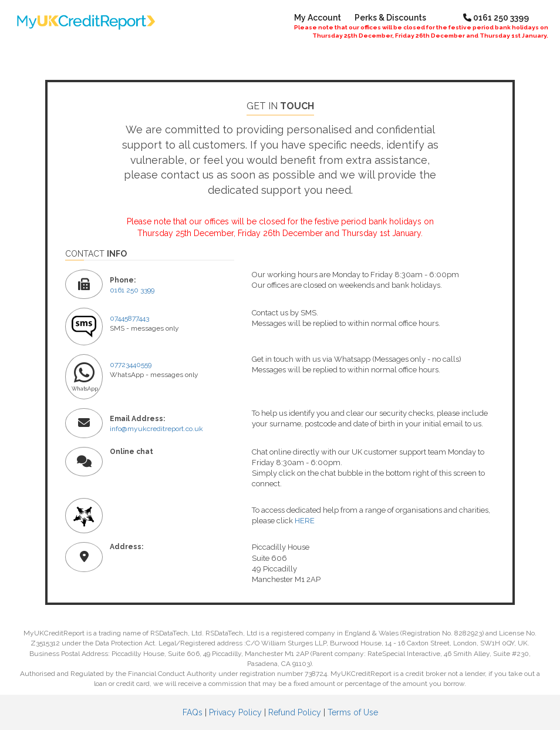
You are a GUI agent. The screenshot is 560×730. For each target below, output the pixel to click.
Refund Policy (295, 712)
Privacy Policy (235, 712)
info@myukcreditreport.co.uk (156, 429)
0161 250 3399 (496, 18)
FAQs (193, 712)
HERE (305, 521)
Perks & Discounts (391, 18)
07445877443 (129, 318)
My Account (318, 18)
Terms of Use (353, 712)
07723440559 (131, 365)
